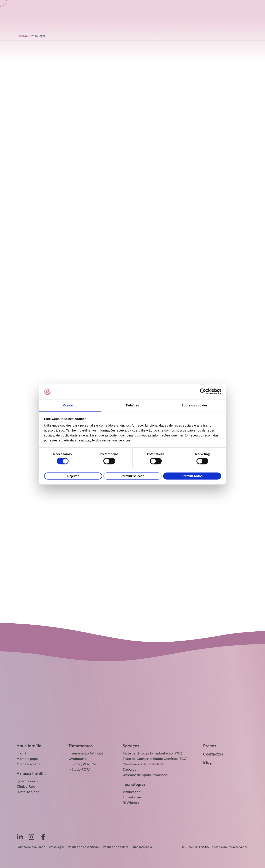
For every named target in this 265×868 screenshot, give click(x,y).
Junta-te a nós (28, 792)
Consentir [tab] (70, 405)
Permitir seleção (132, 476)
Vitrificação (132, 792)
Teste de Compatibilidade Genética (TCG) (155, 759)
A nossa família (31, 774)
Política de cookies (116, 847)
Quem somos (27, 781)
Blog (207, 763)
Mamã (22, 754)
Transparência (142, 847)
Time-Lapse (132, 798)
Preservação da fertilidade (143, 764)
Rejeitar (73, 476)
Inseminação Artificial (86, 754)
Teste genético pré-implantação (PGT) (152, 754)
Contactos (213, 754)
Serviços (131, 746)
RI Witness (131, 803)
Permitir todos (192, 476)
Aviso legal (57, 847)
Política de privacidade (83, 847)
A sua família (29, 746)
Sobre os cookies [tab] (195, 405)
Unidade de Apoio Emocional (146, 775)
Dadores (129, 770)
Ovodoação (78, 759)
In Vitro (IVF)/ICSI (82, 764)
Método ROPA (79, 770)
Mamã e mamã (28, 764)
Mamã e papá (27, 759)
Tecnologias (134, 785)
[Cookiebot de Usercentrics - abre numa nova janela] (203, 392)
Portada (22, 36)
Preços (210, 746)
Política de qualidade (31, 847)
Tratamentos (81, 746)
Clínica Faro (26, 787)
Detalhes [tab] (132, 405)
